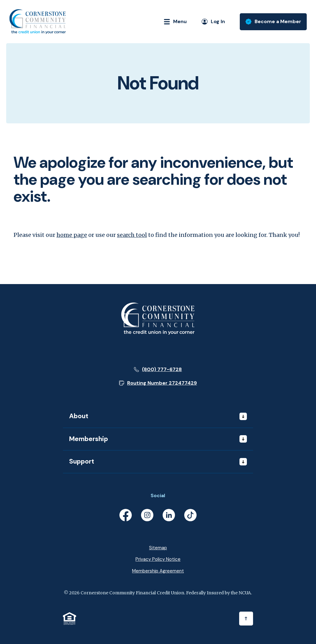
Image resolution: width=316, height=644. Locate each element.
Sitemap (158, 548)
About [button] (79, 416)
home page (72, 235)
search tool (132, 235)
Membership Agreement (158, 571)
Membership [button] (89, 439)
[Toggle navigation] (173, 22)
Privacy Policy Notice (158, 559)
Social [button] (158, 495)
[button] (158, 383)
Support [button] (82, 461)
